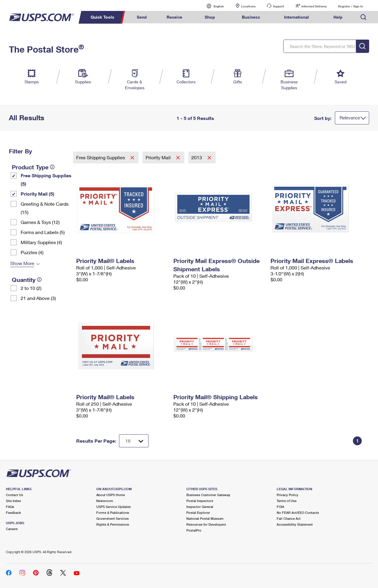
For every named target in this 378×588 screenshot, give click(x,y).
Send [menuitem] (142, 17)
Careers (12, 529)
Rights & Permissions (113, 524)
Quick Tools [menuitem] (102, 17)
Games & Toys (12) (40, 222)
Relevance (350, 118)
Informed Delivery (314, 6)
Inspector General (200, 507)
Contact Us (14, 495)
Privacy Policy (287, 495)
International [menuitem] (296, 17)
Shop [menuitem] (210, 17)
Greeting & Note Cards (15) (45, 208)
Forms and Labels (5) (43, 232)
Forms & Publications (113, 513)
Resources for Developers (206, 524)
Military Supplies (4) (41, 242)
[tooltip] (52, 167)
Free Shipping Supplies (101, 157)
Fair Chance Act (289, 518)
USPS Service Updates (114, 507)
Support (278, 6)
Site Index (13, 501)
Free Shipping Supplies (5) (46, 180)
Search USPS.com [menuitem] (364, 17)
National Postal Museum (205, 518)
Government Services (113, 518)
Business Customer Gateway (208, 495)
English (213, 6)
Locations (248, 6)
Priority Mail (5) (38, 194)
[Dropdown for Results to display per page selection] (134, 441)
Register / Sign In (351, 6)
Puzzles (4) (32, 252)
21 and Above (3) (38, 298)
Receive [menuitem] (174, 17)
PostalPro (194, 530)
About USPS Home (111, 495)
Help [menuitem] (338, 17)
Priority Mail (159, 157)
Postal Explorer (198, 513)
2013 (197, 157)
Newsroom (105, 501)
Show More (22, 263)
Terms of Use (287, 501)
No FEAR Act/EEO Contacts (298, 513)
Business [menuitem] (251, 17)
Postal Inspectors (200, 501)
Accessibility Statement (295, 524)
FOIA (280, 507)
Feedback (13, 513)
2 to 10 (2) (31, 288)
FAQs (10, 507)
